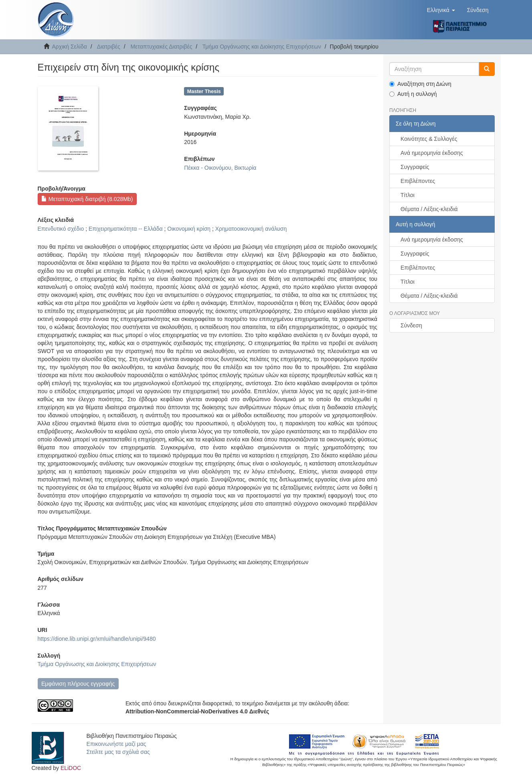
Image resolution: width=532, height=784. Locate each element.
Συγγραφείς (415, 167)
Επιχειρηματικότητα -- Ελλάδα (126, 229)
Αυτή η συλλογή (413, 94)
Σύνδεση (411, 325)
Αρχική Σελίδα (70, 47)
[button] (441, 10)
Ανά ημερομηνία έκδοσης (432, 153)
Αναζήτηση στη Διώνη (420, 84)
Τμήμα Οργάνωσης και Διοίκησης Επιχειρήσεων (262, 47)
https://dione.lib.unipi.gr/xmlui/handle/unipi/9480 (97, 639)
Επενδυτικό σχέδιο (61, 229)
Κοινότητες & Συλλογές (429, 139)
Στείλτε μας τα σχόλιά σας (118, 752)
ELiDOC (71, 768)
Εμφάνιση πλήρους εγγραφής (78, 684)
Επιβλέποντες (418, 181)
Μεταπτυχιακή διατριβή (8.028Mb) (87, 199)
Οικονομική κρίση (189, 229)
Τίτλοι (408, 195)
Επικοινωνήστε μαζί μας (116, 744)
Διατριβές (109, 47)
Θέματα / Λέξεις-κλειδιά (429, 209)
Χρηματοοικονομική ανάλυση (251, 229)
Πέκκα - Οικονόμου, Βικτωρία (220, 168)
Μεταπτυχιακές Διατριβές (161, 47)
